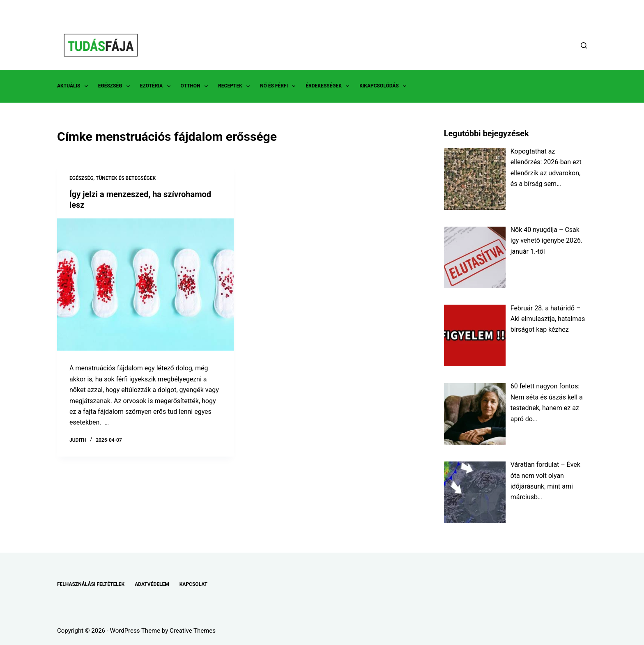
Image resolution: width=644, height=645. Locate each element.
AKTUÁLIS (74, 86)
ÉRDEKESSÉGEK (329, 86)
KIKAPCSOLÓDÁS (384, 86)
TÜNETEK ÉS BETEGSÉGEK (126, 178)
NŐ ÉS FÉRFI (279, 86)
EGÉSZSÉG (116, 86)
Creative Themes (193, 631)
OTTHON (196, 86)
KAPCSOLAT (193, 584)
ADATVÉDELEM (152, 584)
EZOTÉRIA (157, 86)
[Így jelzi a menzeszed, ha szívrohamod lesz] (145, 285)
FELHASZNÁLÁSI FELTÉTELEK (91, 584)
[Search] (584, 45)
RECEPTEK (236, 86)
